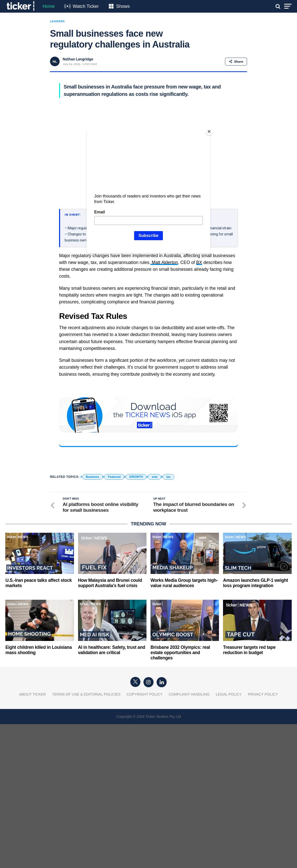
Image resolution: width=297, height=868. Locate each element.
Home (48, 6)
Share (236, 62)
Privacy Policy (263, 694)
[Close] (209, 131)
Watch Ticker (86, 6)
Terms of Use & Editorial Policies (86, 694)
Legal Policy (229, 694)
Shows (123, 6)
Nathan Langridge (78, 59)
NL (55, 62)
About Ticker (33, 694)
